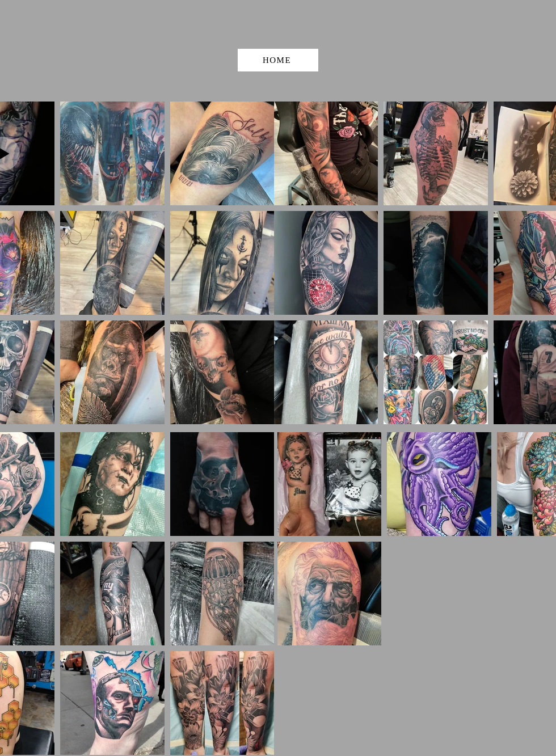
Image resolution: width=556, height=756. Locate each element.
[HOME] (278, 60)
